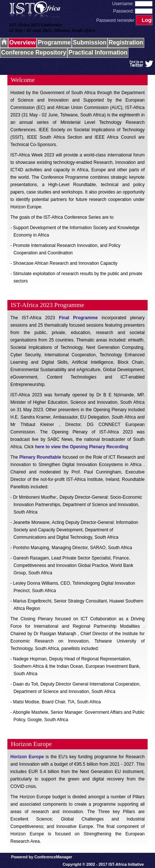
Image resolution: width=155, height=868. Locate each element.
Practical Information (98, 52)
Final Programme (78, 318)
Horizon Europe (27, 757)
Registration (126, 42)
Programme (54, 42)
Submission (90, 42)
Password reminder (115, 20)
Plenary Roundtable (40, 457)
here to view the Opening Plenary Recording (82, 447)
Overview (22, 42)
